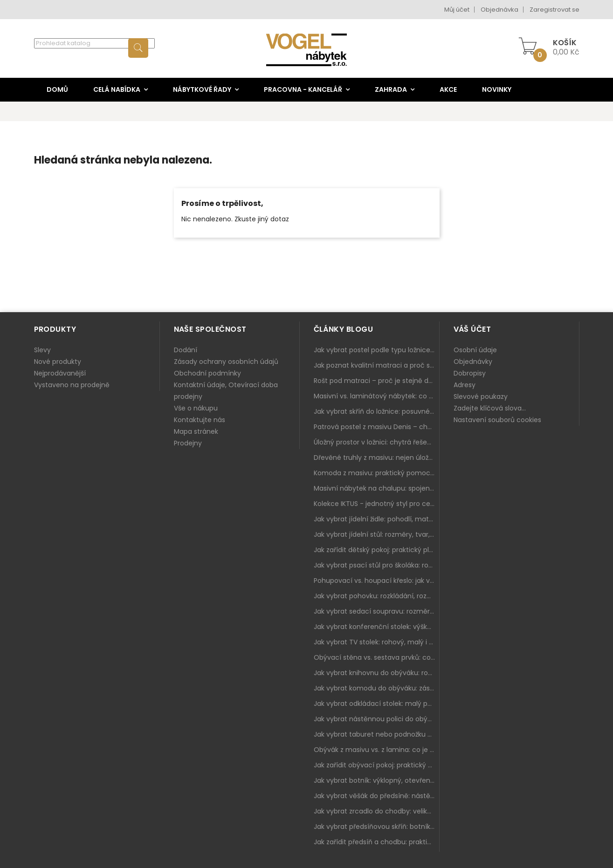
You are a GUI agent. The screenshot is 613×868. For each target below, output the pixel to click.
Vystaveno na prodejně (72, 385)
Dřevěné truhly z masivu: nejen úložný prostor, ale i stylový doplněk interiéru (377, 458)
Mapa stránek (196, 431)
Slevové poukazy (481, 396)
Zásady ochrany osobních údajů (226, 362)
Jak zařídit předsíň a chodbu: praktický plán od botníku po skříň (377, 842)
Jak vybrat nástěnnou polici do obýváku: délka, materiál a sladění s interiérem (377, 719)
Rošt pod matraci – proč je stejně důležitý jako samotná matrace (377, 381)
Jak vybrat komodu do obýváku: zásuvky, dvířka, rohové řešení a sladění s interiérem (377, 688)
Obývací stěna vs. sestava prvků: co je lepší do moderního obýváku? (377, 657)
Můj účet (457, 10)
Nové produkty (58, 362)
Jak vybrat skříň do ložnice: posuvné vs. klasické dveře (377, 411)
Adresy (465, 385)
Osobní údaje (475, 350)
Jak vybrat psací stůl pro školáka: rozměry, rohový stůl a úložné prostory (377, 565)
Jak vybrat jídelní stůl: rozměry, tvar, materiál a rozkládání (377, 534)
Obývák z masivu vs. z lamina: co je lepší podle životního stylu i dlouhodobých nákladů (377, 750)
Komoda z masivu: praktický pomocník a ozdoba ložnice (377, 473)
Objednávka (499, 10)
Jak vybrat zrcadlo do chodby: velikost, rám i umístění (377, 811)
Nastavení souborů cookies (497, 420)
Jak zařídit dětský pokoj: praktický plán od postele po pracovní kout (377, 550)
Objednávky (473, 362)
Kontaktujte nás (200, 420)
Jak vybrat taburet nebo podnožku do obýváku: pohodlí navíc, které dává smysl (377, 734)
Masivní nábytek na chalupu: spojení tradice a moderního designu (377, 488)
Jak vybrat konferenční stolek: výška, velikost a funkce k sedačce (377, 627)
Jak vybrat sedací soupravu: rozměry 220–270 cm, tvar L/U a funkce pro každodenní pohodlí (377, 611)
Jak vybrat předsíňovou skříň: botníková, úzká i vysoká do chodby (377, 827)
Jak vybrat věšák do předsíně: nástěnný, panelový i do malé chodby (377, 796)
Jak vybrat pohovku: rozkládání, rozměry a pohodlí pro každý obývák (377, 596)
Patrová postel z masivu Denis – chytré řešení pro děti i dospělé (377, 427)
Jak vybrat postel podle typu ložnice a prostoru (377, 350)
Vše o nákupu (196, 408)
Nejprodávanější (60, 373)
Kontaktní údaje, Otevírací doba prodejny (226, 391)
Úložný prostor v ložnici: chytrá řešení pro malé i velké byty (377, 442)
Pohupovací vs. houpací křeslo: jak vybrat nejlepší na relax (377, 581)
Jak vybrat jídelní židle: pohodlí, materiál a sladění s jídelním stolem (377, 519)
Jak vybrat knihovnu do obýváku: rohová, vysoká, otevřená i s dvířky (377, 673)
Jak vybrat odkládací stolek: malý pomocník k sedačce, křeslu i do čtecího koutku (377, 704)
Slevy (42, 350)
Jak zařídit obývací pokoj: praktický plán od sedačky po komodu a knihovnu (377, 765)
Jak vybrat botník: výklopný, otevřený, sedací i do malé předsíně (377, 780)
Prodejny (188, 443)
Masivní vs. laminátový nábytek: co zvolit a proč (377, 396)
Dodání (186, 350)
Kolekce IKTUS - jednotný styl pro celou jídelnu (377, 504)
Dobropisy (470, 373)
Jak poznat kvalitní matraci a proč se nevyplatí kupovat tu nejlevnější (377, 365)
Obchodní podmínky (207, 373)
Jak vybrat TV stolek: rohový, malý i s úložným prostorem (377, 642)
